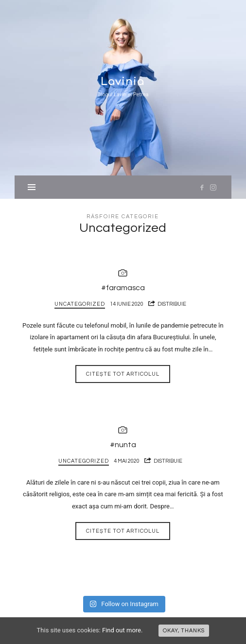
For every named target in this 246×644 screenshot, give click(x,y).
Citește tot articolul (123, 374)
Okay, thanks (184, 631)
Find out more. (123, 630)
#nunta (123, 445)
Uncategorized (80, 304)
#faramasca (123, 288)
